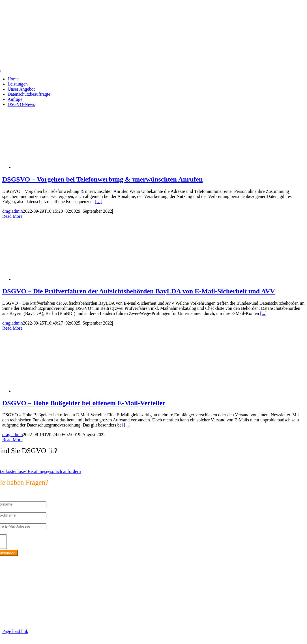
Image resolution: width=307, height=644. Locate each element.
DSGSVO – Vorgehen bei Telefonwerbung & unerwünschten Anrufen (102, 179)
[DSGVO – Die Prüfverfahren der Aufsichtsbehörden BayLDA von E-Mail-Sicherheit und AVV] (59, 279)
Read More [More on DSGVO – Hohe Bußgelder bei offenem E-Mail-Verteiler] (12, 440)
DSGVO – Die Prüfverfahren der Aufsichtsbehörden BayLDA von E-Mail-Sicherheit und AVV (139, 291)
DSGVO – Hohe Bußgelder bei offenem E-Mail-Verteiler (84, 403)
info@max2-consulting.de (35, 605)
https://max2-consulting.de (119, 615)
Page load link (15, 634)
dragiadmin (13, 211)
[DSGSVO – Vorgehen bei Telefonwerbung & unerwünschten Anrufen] (59, 167)
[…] (99, 201)
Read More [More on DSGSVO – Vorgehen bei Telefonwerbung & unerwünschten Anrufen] (12, 216)
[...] (263, 313)
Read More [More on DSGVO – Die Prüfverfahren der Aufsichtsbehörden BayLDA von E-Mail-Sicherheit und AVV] (12, 328)
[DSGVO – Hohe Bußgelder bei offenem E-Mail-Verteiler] (59, 391)
